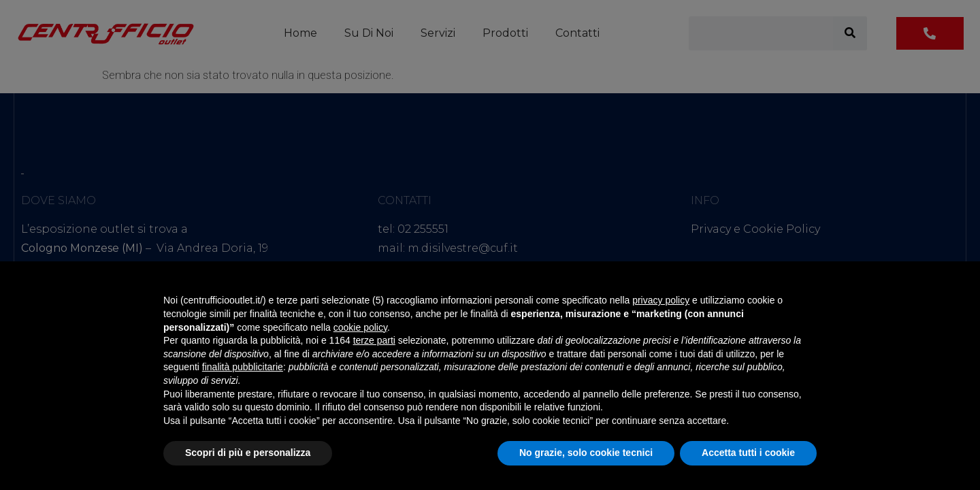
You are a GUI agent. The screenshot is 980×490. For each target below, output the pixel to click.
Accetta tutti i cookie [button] (748, 453)
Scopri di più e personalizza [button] (248, 453)
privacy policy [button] (661, 300)
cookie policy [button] (360, 327)
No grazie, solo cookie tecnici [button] (586, 453)
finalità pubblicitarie (243, 367)
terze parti (374, 340)
